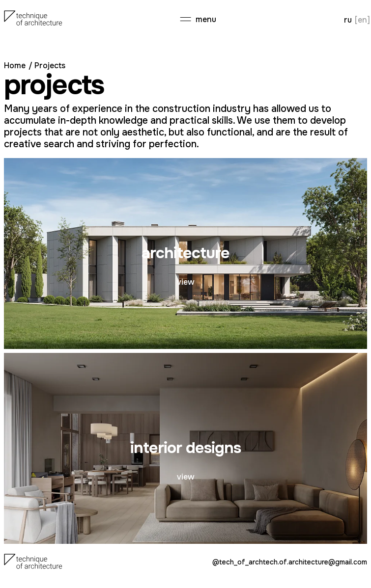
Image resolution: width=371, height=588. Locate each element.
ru (348, 20)
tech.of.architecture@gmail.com (315, 562)
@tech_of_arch (238, 562)
